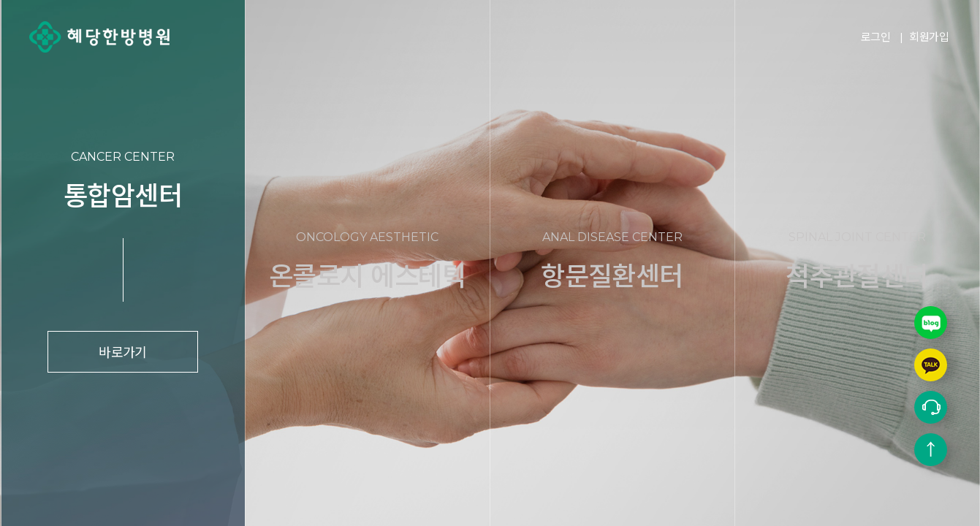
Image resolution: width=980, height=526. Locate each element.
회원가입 (929, 36)
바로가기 (123, 351)
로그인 (875, 36)
